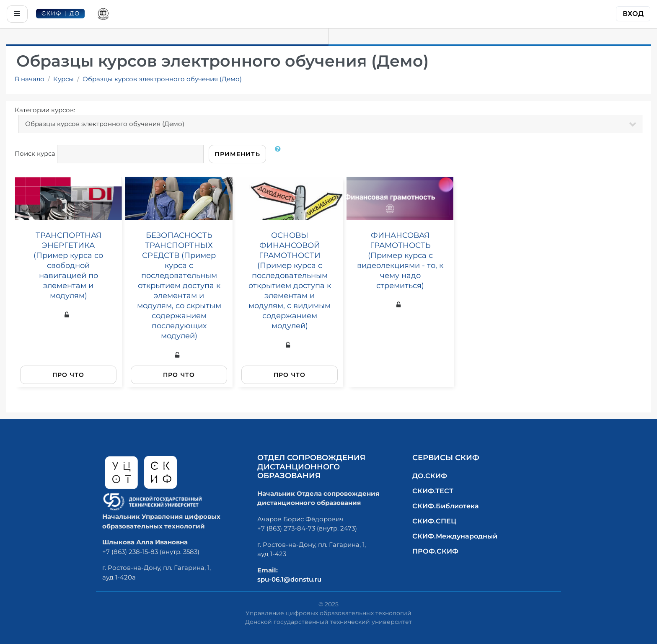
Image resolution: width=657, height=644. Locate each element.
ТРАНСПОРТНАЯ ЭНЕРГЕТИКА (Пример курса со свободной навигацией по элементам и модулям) (68, 265)
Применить (237, 154)
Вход (633, 14)
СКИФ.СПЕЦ (434, 521)
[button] (279, 154)
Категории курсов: (45, 110)
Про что (69, 375)
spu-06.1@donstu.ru (289, 579)
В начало (30, 79)
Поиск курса (35, 153)
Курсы (63, 79)
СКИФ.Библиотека (446, 506)
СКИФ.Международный (455, 536)
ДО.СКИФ (430, 476)
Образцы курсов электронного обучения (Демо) (162, 79)
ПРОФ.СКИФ (435, 551)
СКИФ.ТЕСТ (433, 491)
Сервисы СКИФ (446, 458)
